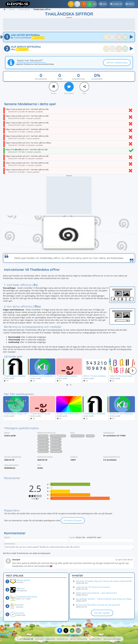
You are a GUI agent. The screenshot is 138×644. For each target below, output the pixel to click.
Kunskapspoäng (78, 79)
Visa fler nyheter (102, 613)
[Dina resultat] (91, 4)
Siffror (90, 436)
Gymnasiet (56, 452)
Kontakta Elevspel (73, 521)
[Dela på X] (66, 631)
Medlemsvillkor (95, 639)
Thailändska (77, 436)
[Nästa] (133, 371)
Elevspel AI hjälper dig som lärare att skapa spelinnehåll (104, 581)
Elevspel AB (28, 639)
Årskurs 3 (43, 442)
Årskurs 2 (56, 439)
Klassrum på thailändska (43, 376)
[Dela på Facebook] (60, 631)
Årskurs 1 (43, 439)
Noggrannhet (97, 79)
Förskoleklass (58, 436)
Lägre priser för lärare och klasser (93, 587)
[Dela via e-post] (78, 631)
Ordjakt (20, 605)
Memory (20, 588)
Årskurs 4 (56, 442)
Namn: (7, 538)
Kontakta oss (62, 639)
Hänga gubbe (23, 580)
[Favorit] (54, 87)
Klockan (20, 613)
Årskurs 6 (56, 446)
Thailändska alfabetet (15, 376)
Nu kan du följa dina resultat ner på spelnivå (98, 605)
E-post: (72, 538)
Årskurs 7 (43, 449)
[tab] (67, 385)
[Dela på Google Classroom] (72, 631)
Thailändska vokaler (67, 376)
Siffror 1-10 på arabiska (95, 376)
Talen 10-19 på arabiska (121, 376)
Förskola (43, 436)
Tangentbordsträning (27, 597)
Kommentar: (10, 544)
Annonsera (39, 639)
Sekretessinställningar (112, 639)
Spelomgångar (41, 79)
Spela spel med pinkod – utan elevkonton (96, 593)
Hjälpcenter (50, 639)
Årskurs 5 (43, 446)
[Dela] (84, 87)
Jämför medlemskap (117, 63)
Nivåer (60, 79)
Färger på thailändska (68, 414)
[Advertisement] (69, 24)
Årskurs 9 (43, 452)
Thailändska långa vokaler (17, 414)
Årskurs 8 (56, 449)
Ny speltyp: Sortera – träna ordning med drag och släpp (104, 599)
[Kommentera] (69, 87)
